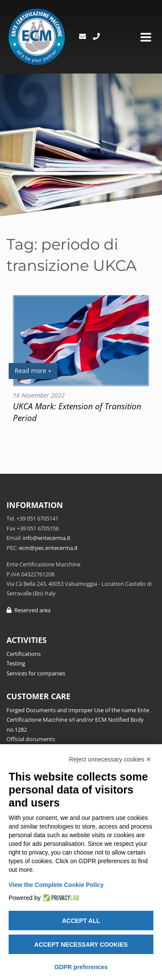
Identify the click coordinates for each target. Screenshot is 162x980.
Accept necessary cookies (81, 945)
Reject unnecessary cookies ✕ (110, 759)
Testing (16, 663)
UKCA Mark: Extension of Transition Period (77, 412)
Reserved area (29, 610)
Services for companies (36, 673)
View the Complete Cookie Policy (56, 885)
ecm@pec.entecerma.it (48, 548)
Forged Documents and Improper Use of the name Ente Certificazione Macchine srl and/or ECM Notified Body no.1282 (78, 720)
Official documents (31, 739)
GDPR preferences (81, 967)
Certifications (24, 654)
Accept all (81, 921)
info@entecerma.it (47, 538)
